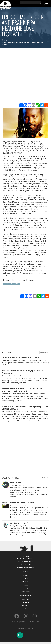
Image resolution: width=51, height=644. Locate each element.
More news (44, 353)
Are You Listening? (19, 523)
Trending (26, 588)
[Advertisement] (25, 77)
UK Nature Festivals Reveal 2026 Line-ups (21, 357)
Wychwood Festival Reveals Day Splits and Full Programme (23, 372)
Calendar (25, 602)
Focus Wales (16, 483)
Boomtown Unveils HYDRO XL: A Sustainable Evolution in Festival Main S (22, 390)
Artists (25, 579)
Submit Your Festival (25, 559)
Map (25, 609)
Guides (26, 585)
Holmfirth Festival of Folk (22, 503)
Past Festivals (26, 565)
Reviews (25, 582)
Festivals (26, 556)
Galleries (25, 605)
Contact (26, 599)
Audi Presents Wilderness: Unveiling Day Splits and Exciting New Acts (25, 408)
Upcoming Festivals (25, 561)
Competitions (26, 596)
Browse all (44, 478)
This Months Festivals (26, 568)
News (26, 575)
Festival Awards (26, 592)
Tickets (25, 571)
